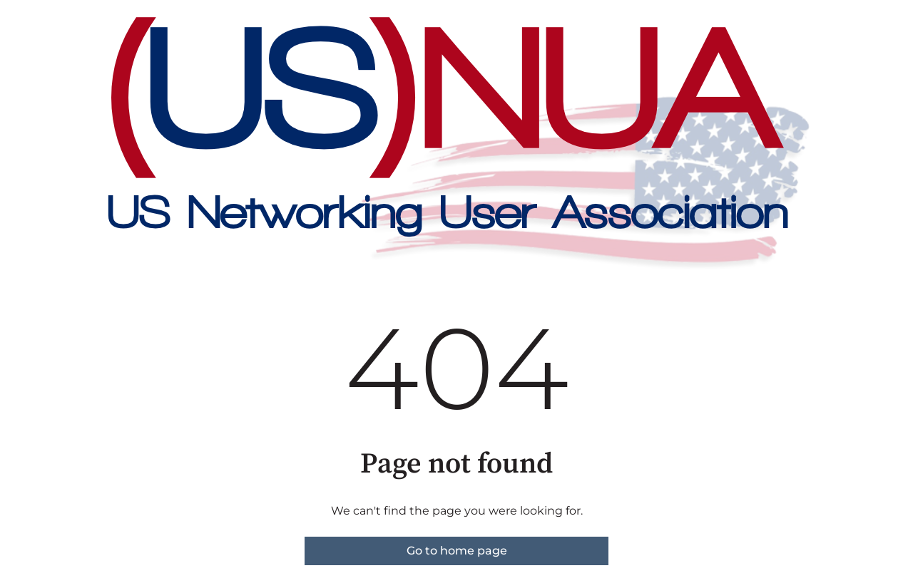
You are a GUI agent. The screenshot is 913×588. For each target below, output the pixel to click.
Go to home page (457, 551)
